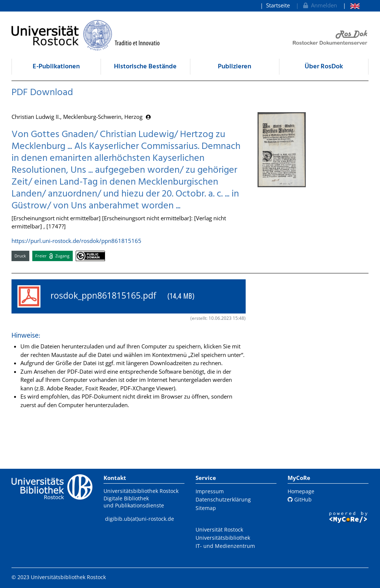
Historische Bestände (145, 67)
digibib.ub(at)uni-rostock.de (140, 519)
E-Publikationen (56, 67)
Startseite (278, 5)
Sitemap (206, 508)
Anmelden (319, 5)
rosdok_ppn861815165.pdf (106, 296)
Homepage (301, 491)
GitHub (300, 499)
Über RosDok (324, 67)
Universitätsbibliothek (223, 538)
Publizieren (235, 67)
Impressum (210, 491)
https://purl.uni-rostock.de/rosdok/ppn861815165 (76, 241)
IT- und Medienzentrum (225, 546)
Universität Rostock (219, 529)
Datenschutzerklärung (223, 499)
